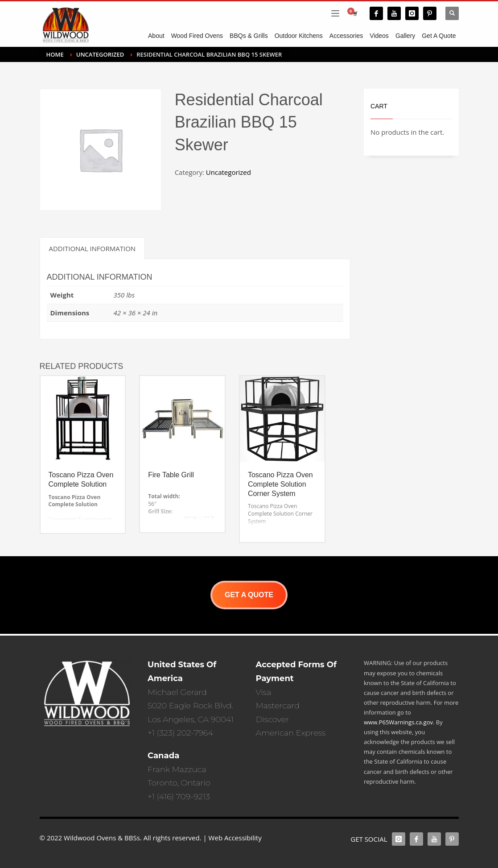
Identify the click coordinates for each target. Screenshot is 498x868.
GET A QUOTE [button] (249, 595)
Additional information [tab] (93, 248)
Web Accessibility (235, 838)
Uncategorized (228, 172)
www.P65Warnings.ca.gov (398, 722)
